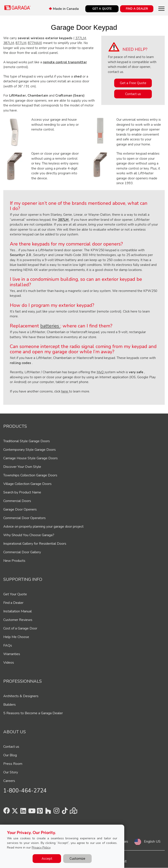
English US (152, 841)
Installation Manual (17, 611)
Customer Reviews (18, 620)
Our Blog (10, 755)
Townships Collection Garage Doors (30, 475)
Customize (77, 859)
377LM (81, 38)
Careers (9, 781)
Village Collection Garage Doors (27, 484)
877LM (21, 43)
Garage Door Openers (20, 509)
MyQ (101, 372)
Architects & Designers (21, 696)
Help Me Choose (16, 637)
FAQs (8, 645)
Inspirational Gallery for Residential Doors (35, 544)
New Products (14, 561)
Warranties (12, 654)
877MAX (34, 43)
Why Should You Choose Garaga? (29, 535)
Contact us (133, 94)
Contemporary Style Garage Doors (30, 450)
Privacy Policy (41, 848)
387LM (9, 43)
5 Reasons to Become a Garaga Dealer (33, 713)
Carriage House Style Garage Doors (31, 458)
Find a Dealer (13, 603)
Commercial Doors (17, 501)
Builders (10, 705)
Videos (9, 663)
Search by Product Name (22, 492)
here (65, 391)
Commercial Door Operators (24, 518)
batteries (50, 326)
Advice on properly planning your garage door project (43, 527)
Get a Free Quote (133, 83)
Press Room (13, 764)
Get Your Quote (15, 594)
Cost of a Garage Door (20, 628)
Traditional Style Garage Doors (27, 441)
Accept (47, 859)
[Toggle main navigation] (161, 9)
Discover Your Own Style (22, 467)
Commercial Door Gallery (22, 552)
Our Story (11, 772)
